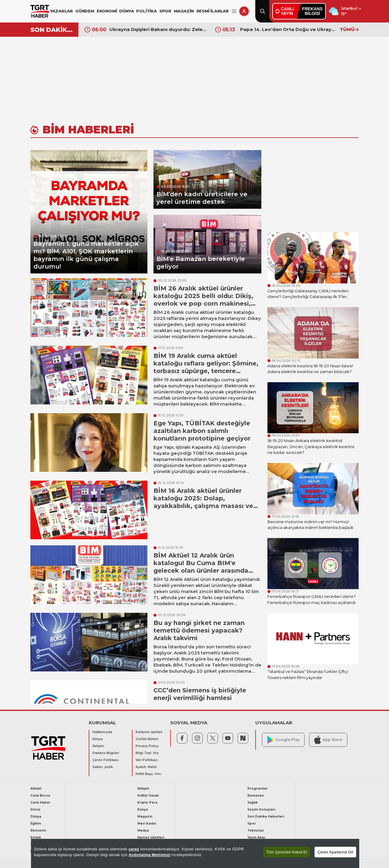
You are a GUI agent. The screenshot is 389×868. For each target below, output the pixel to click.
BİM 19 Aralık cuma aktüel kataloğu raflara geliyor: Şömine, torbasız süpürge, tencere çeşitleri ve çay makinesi (206, 367)
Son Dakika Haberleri (266, 817)
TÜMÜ (349, 29)
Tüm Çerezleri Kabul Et (287, 852)
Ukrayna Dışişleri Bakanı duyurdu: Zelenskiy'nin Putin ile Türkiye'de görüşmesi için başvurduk (158, 29)
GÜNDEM (85, 11)
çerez (134, 849)
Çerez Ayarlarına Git (335, 852)
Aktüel (36, 789)
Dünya (36, 817)
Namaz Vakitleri (151, 837)
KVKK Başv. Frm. (149, 774)
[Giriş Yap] (244, 11)
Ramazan (256, 796)
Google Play (283, 740)
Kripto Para (147, 803)
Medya (143, 830)
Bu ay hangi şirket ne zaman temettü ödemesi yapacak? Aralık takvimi (199, 630)
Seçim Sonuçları (261, 810)
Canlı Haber (40, 803)
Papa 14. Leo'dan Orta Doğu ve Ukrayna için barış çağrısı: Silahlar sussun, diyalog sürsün (288, 29)
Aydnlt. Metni (146, 767)
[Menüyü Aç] (234, 11)
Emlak (36, 837)
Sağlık (253, 803)
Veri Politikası (147, 760)
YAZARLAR (62, 11)
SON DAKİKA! (52, 30)
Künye (98, 739)
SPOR (165, 11)
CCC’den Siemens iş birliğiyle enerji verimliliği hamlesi (200, 694)
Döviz (35, 810)
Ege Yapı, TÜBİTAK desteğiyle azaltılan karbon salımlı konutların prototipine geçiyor (202, 431)
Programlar (258, 789)
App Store (328, 740)
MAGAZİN (184, 11)
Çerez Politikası (105, 760)
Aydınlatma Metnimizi (150, 855)
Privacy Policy (147, 746)
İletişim (98, 746)
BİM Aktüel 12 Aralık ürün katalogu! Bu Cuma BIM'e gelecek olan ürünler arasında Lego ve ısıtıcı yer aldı (201, 567)
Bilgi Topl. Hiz (147, 753)
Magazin (145, 817)
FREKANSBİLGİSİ (312, 11)
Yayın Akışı (256, 837)
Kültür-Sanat (148, 796)
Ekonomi (38, 830)
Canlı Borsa (40, 796)
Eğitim (36, 823)
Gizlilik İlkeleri (147, 739)
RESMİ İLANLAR (213, 11)
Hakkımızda (102, 732)
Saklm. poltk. (103, 767)
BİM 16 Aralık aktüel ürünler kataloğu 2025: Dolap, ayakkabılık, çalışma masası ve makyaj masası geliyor (203, 502)
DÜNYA (126, 11)
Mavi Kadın (147, 823)
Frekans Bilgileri (106, 753)
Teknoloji (255, 830)
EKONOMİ (107, 11)
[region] (195, 853)
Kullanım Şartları (149, 732)
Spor (252, 823)
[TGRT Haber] (40, 11)
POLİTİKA (146, 11)
